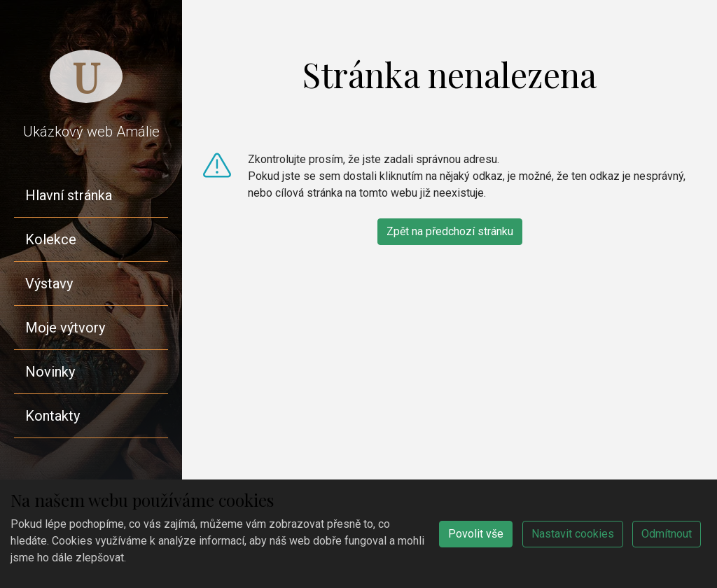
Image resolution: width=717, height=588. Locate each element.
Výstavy (49, 283)
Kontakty (53, 416)
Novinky (50, 372)
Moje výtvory (65, 328)
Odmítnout (667, 534)
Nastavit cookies (573, 534)
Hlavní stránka (69, 195)
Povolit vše (476, 534)
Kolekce (51, 239)
